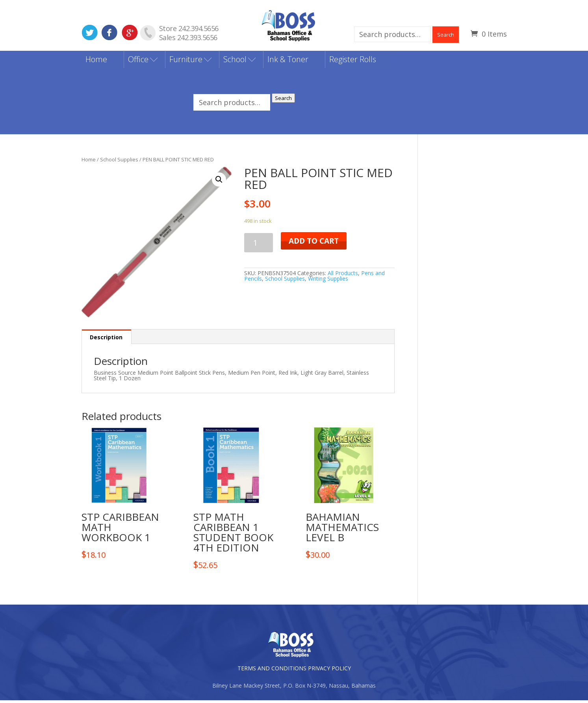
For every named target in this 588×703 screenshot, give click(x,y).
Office (138, 62)
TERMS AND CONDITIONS (272, 671)
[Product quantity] (259, 245)
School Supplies (119, 162)
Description (106, 340)
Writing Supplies (328, 281)
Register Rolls (353, 62)
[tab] (106, 339)
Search (446, 35)
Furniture (186, 62)
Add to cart (314, 243)
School (235, 62)
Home (96, 62)
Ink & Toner (288, 62)
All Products (343, 275)
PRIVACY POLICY (329, 671)
